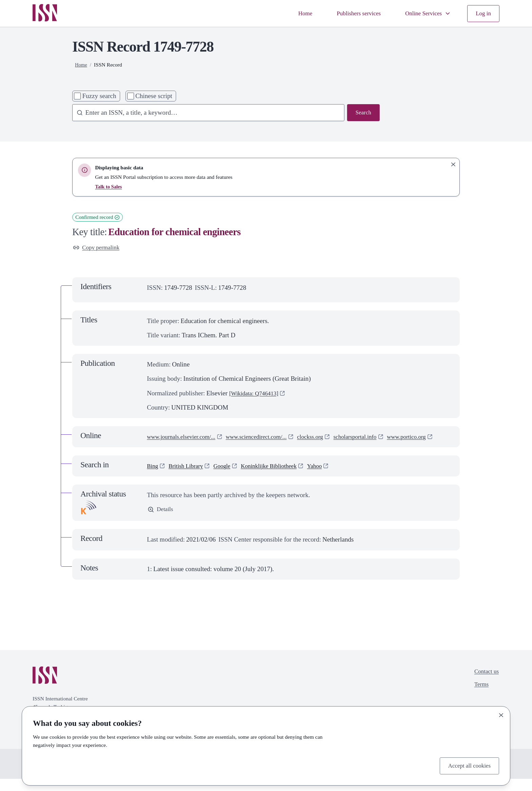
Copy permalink (99, 248)
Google (229, 478)
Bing (153, 478)
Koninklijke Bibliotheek (280, 478)
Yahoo (330, 478)
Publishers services (350, 13)
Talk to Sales (109, 186)
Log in (482, 13)
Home (293, 13)
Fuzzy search (99, 96)
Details (161, 522)
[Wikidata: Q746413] (257, 394)
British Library (189, 478)
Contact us (485, 684)
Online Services (424, 13)
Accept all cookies (467, 765)
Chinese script (154, 96)
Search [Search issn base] (362, 113)
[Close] (501, 714)
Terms (479, 699)
